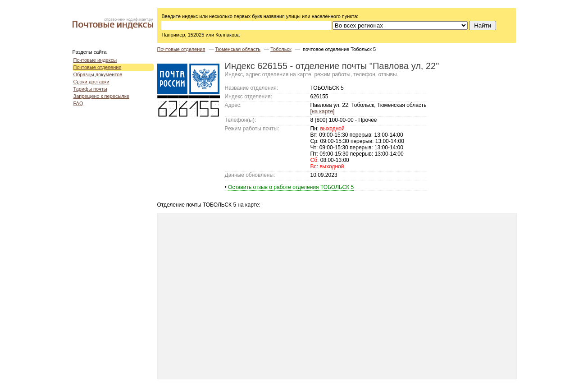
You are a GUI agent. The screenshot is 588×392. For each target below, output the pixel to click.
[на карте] (323, 111)
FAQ (78, 103)
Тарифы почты (90, 89)
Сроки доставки (91, 82)
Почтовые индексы (95, 60)
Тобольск (281, 49)
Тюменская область (238, 49)
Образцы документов (98, 74)
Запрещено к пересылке (101, 96)
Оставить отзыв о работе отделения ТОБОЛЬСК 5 (291, 187)
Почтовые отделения (98, 67)
